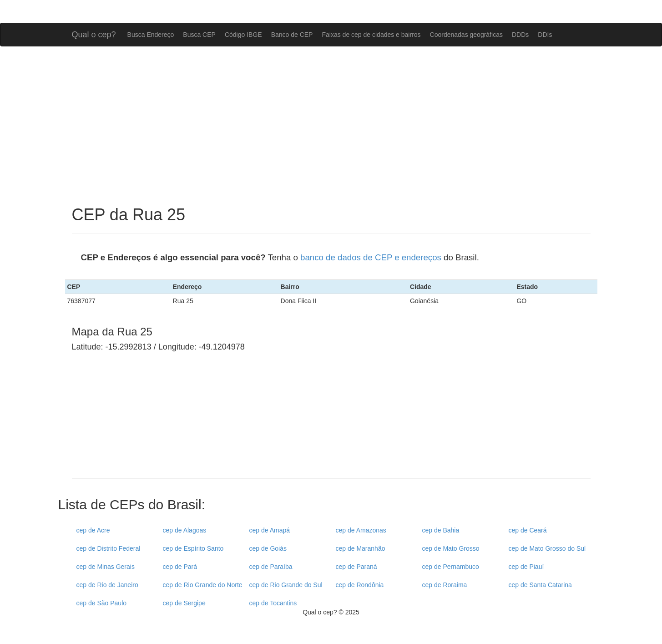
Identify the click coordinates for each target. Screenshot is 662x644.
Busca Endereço (151, 35)
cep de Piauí (526, 567)
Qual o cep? (94, 33)
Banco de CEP (292, 35)
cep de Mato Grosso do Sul (547, 548)
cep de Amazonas (361, 530)
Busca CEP (199, 35)
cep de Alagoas (185, 530)
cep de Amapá (270, 530)
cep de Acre (93, 530)
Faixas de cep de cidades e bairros (371, 35)
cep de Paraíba (271, 567)
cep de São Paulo (102, 603)
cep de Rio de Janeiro (107, 585)
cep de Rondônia (360, 585)
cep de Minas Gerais (106, 567)
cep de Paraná (356, 567)
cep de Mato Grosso (451, 548)
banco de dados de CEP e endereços (371, 257)
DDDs (520, 35)
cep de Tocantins (273, 603)
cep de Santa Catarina (540, 585)
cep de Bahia (441, 530)
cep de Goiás (268, 548)
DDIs (545, 35)
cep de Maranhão (361, 548)
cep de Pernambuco (451, 567)
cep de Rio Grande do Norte (203, 585)
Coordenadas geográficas (466, 35)
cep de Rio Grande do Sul (286, 585)
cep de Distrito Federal (109, 548)
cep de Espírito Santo (193, 548)
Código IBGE (243, 35)
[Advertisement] (331, 126)
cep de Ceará (528, 530)
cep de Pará (180, 567)
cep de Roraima (445, 585)
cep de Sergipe (184, 603)
